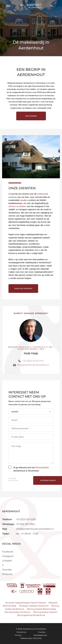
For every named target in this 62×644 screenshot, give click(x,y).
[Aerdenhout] (31, 6)
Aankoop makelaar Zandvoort (34, 606)
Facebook (8, 552)
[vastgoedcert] (31, 585)
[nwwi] (49, 585)
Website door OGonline (31, 638)
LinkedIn (7, 561)
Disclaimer (22, 632)
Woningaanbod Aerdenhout (31, 615)
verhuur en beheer (17, 206)
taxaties (24, 200)
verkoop (41, 194)
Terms (16, 480)
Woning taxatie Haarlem (45, 612)
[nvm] (40, 591)
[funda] (12, 585)
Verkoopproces (40, 635)
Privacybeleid (42, 467)
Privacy (11, 480)
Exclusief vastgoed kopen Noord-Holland (26, 603)
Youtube (7, 570)
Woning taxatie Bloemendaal (41, 609)
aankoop (13, 197)
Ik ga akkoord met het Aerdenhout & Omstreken (29, 469)
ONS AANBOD (31, 116)
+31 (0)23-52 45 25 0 (33, 361)
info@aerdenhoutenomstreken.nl (33, 365)
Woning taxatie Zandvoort (18, 612)
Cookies (42, 632)
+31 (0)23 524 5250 (26, 519)
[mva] (48, 591)
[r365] (23, 591)
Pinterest (7, 574)
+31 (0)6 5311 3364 (25, 524)
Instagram (8, 556)
